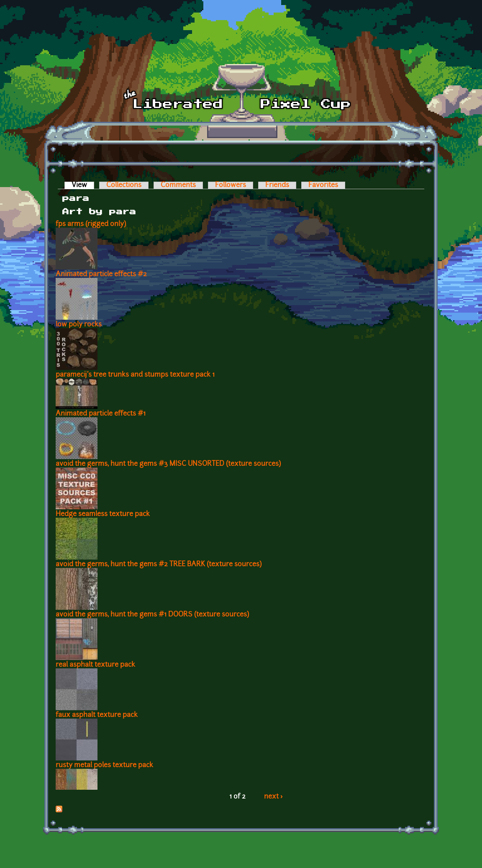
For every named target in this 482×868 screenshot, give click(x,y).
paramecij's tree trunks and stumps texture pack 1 (135, 375)
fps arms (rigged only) (91, 224)
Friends (277, 185)
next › (273, 797)
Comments (178, 185)
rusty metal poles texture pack (104, 765)
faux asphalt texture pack (97, 715)
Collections (124, 185)
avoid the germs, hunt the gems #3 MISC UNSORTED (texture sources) (168, 464)
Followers (231, 185)
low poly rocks (79, 325)
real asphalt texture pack (95, 665)
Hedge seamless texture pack (103, 514)
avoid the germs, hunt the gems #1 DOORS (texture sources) (152, 615)
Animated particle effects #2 (101, 275)
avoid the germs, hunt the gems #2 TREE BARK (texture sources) (159, 565)
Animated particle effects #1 (101, 414)
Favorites (323, 185)
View (83, 185)
